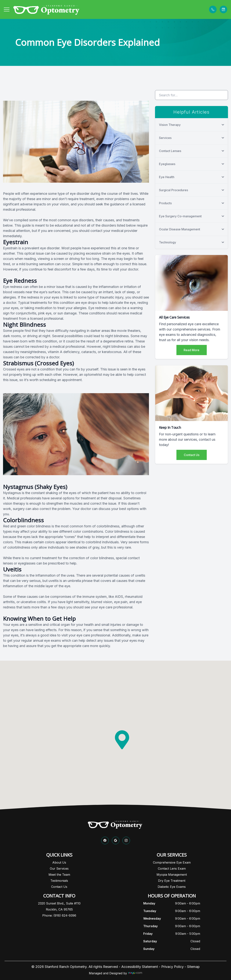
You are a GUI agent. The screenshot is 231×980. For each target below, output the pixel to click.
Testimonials (59, 881)
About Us (59, 862)
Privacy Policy (172, 967)
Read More (191, 350)
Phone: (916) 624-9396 (59, 915)
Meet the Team (59, 875)
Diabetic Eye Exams (172, 887)
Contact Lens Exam (172, 869)
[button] (7, 9)
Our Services (59, 869)
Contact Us (192, 455)
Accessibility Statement (140, 967)
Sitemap (193, 967)
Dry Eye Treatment (172, 881)
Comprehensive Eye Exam (172, 862)
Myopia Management (172, 875)
